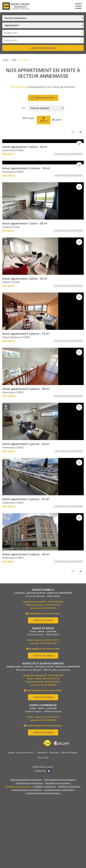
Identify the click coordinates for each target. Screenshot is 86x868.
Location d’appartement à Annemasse (43, 557)
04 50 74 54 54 (51, 443)
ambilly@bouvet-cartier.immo (43, 378)
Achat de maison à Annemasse (29, 547)
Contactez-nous (43, 385)
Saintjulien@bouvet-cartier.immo (43, 455)
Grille (43, 120)
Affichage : (29, 118)
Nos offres (24, 60)
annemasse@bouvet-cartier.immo (43, 490)
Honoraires (55, 517)
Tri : (24, 108)
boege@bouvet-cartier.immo (43, 413)
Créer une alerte (43, 98)
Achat (14, 60)
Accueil (5, 60)
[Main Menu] (78, 6)
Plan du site (43, 522)
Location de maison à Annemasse (27, 554)
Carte (57, 120)
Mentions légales (70, 517)
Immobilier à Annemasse (44, 551)
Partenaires (42, 517)
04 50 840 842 (53, 369)
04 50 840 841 (56, 366)
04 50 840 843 (49, 372)
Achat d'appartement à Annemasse (26, 544)
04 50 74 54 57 (51, 404)
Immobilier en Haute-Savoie (58, 547)
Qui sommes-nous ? (26, 517)
